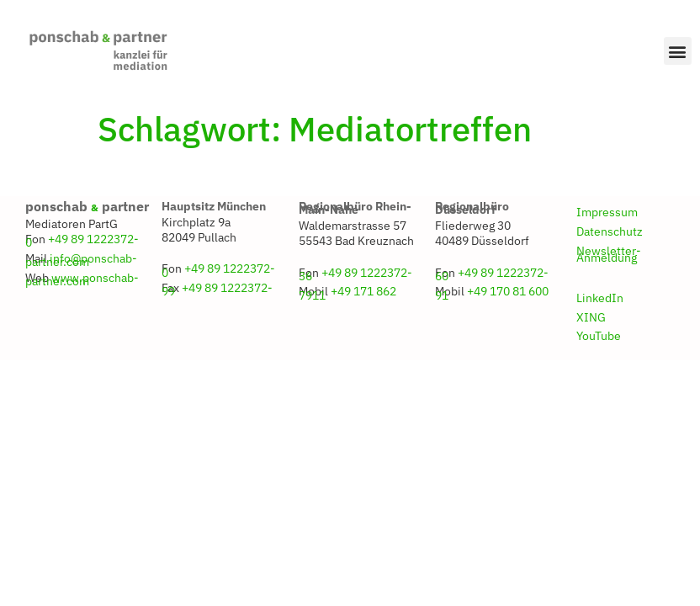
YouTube (599, 336)
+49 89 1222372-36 (355, 274)
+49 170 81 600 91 (492, 293)
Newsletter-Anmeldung (609, 254)
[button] (678, 51)
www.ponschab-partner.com (82, 279)
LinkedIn (600, 298)
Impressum (607, 212)
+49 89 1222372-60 (492, 274)
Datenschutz (610, 231)
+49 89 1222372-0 (82, 241)
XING (591, 317)
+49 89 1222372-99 (217, 290)
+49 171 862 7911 (347, 293)
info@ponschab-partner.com (81, 260)
